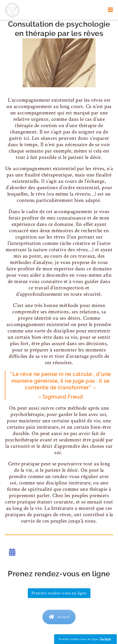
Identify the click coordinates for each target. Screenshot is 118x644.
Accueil (59, 617)
